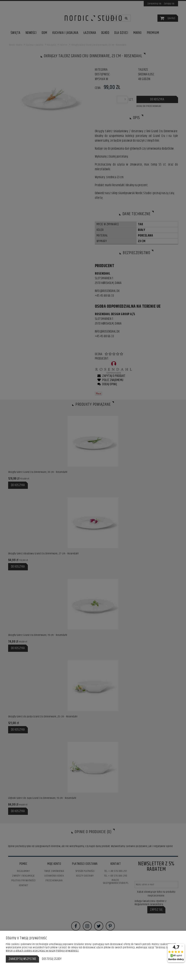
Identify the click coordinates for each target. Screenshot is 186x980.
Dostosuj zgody (52, 959)
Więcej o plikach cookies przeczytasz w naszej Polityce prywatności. (42, 951)
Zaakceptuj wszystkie (22, 959)
